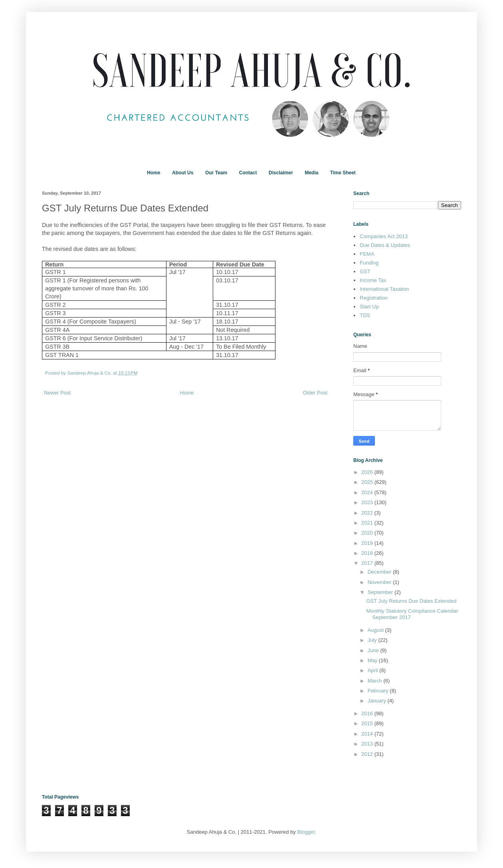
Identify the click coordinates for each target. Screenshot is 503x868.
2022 (368, 513)
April (374, 670)
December (380, 572)
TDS (365, 315)
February (379, 691)
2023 (368, 502)
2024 (368, 492)
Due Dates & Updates (385, 245)
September (381, 592)
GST (365, 271)
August (376, 630)
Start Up (369, 307)
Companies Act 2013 (384, 236)
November (380, 582)
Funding (369, 263)
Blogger (306, 832)
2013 (368, 744)
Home (153, 173)
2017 (368, 563)
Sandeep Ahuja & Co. (90, 373)
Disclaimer (281, 173)
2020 (368, 533)
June (374, 650)
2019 (368, 543)
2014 (368, 734)
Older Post (315, 393)
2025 (368, 482)
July (373, 640)
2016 (368, 713)
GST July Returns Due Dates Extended (411, 601)
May (373, 660)
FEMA (367, 254)
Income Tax (373, 280)
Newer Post (57, 393)
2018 (368, 553)
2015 (368, 723)
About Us (183, 173)
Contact (248, 173)
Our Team (216, 173)
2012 (368, 754)
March (376, 681)
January (378, 701)
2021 (368, 523)
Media (311, 173)
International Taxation (384, 289)
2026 (368, 472)
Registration (373, 298)
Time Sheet (343, 173)
